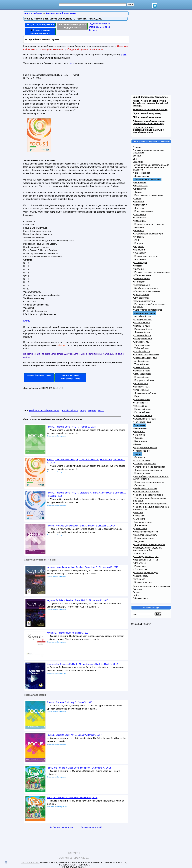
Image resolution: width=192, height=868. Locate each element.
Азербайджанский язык (146, 358)
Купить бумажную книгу (39, 375)
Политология (141, 205)
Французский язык (143, 319)
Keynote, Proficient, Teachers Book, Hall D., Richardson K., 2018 (77, 600)
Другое (136, 592)
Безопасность (141, 576)
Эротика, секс (141, 569)
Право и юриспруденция (146, 256)
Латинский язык (142, 332)
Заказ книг (140, 516)
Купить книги (141, 529)
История (139, 243)
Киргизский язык (142, 412)
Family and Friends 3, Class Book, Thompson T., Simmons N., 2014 (79, 768)
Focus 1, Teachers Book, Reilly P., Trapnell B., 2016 (71, 427)
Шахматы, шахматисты (146, 535)
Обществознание (143, 275)
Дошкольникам (142, 176)
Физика (138, 192)
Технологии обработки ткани (149, 495)
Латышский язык (143, 374)
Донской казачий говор (146, 393)
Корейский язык (142, 351)
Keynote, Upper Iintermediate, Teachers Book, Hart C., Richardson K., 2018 (83, 567)
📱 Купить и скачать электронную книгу (40, 32)
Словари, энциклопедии (146, 573)
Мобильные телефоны (146, 488)
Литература (140, 189)
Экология (139, 269)
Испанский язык (142, 323)
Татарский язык (142, 345)
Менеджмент (141, 428)
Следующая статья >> (92, 827)
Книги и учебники (141, 173)
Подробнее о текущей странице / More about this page (100, 27)
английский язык (70, 411)
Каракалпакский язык (145, 419)
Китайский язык (142, 400)
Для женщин (141, 525)
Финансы (139, 438)
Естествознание (142, 285)
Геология (139, 513)
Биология (139, 202)
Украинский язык (143, 335)
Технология (140, 214)
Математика (140, 182)
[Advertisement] (103, 90)
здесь (124, 55)
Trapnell (92, 411)
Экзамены (138, 162)
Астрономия (140, 259)
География (140, 282)
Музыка (138, 266)
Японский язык (142, 390)
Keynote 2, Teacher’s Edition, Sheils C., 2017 (68, 633)
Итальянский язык (143, 329)
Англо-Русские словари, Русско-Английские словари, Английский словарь (151, 103)
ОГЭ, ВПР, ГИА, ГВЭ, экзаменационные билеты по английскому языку (148, 130)
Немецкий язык (142, 326)
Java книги (140, 519)
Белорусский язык (143, 339)
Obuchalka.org (30, 862)
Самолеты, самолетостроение (149, 482)
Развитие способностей (146, 532)
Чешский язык (141, 384)
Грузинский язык (142, 409)
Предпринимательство (146, 448)
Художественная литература (149, 234)
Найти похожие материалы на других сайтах (72, 26)
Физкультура (141, 263)
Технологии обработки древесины (151, 504)
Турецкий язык (142, 364)
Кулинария (140, 579)
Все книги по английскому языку (150, 110)
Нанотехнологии (142, 473)
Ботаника (139, 231)
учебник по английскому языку (44, 411)
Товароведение (142, 451)
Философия (140, 253)
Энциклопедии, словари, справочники (152, 586)
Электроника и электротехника (150, 467)
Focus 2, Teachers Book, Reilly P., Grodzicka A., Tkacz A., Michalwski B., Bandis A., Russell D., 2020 (86, 494)
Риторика (139, 237)
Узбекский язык (142, 348)
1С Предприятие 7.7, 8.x (146, 557)
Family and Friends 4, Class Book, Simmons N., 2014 (72, 798)
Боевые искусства (143, 582)
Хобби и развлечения (145, 464)
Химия (138, 198)
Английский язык (143, 316)
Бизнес (138, 444)
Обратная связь (141, 598)
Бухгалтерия (141, 441)
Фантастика (140, 553)
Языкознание (141, 406)
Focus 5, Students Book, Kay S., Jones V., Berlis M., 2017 (74, 735)
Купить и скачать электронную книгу (71, 377)
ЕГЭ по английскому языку (147, 117)
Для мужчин (140, 563)
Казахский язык (142, 368)
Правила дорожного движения (149, 224)
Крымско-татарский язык (147, 355)
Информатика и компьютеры (149, 195)
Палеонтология (142, 279)
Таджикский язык (143, 422)
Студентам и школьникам (147, 291)
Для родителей (142, 298)
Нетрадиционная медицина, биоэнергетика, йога (148, 549)
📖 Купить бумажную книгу (40, 25)
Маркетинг (140, 432)
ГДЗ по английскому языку (147, 113)
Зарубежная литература (146, 288)
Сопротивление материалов (148, 310)
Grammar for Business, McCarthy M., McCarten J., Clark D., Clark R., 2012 (82, 664)
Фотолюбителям (142, 460)
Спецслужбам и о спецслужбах (150, 545)
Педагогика (140, 221)
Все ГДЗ (137, 156)
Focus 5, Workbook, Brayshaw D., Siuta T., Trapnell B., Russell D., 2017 (81, 526)
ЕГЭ (135, 159)
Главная (137, 147)
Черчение (139, 247)
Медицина (139, 541)
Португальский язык (144, 380)
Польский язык (142, 377)
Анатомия (139, 227)
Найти (136, 595)
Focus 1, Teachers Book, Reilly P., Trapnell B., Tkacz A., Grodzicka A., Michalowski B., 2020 (86, 461)
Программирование (144, 538)
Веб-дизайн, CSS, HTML (146, 560)
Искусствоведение (144, 211)
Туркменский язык (143, 416)
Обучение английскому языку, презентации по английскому (149, 122)
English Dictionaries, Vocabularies (150, 97)
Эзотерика (140, 457)
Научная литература (145, 301)
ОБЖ (137, 240)
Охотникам (140, 485)
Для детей (139, 208)
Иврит (137, 396)
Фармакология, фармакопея (148, 470)
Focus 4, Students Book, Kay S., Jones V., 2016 (69, 702)
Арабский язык (142, 361)
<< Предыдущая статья (61, 827)
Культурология (142, 295)
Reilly (83, 411)
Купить (27, 321)
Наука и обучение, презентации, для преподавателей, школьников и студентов (151, 167)
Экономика (140, 435)
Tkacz (101, 411)
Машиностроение (143, 522)
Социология (140, 218)
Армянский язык (142, 342)
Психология (140, 250)
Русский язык (141, 186)
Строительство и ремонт (147, 492)
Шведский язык (142, 387)
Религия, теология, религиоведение (152, 272)
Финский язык (141, 403)
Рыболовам (140, 566)
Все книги (138, 589)
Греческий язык (142, 371)
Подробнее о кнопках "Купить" (44, 39)
